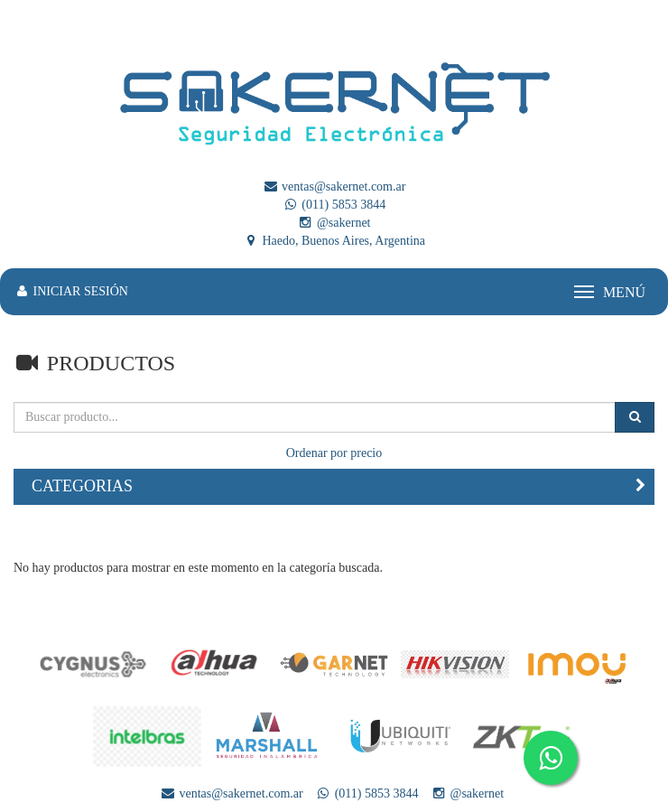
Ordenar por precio (334, 453)
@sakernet (334, 223)
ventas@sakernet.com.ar (334, 187)
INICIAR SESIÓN (71, 291)
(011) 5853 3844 (334, 205)
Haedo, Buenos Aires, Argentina (334, 241)
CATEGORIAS (82, 486)
